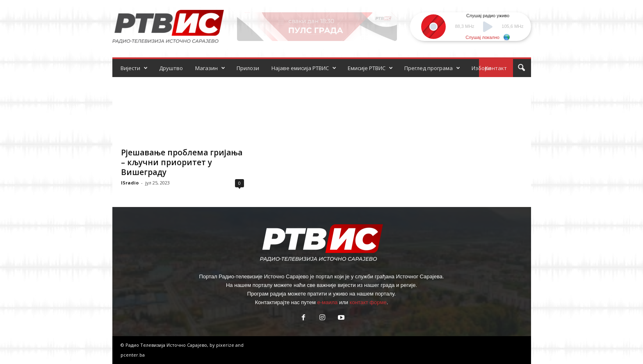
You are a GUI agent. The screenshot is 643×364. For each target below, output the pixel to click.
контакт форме (368, 302)
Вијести (134, 68)
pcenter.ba (133, 355)
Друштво (171, 68)
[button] (521, 68)
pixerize (226, 345)
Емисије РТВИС (370, 68)
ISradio (130, 183)
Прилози (248, 68)
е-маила (327, 302)
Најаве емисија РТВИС (304, 68)
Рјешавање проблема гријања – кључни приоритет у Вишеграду (182, 162)
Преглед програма (432, 68)
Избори (481, 68)
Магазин (210, 68)
